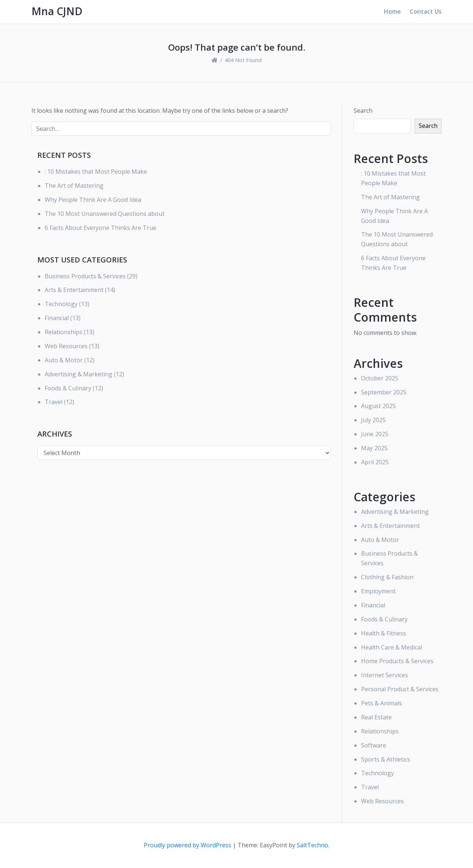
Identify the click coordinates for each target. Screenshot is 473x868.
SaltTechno (312, 845)
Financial (57, 318)
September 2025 (384, 392)
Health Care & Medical (392, 647)
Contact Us (426, 11)
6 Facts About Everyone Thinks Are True (101, 228)
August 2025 (378, 406)
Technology (61, 304)
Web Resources (66, 346)
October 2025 (380, 378)
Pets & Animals (382, 703)
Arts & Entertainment (74, 290)
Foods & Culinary (68, 388)
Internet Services (384, 675)
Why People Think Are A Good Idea (93, 200)
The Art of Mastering (74, 186)
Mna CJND (57, 11)
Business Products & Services (85, 276)
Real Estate (376, 717)
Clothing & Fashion (387, 577)
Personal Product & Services (400, 689)
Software (374, 745)
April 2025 (375, 462)
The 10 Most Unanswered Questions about (105, 214)
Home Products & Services (397, 661)
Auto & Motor (64, 360)
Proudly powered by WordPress (188, 845)
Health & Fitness (384, 633)
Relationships (64, 332)
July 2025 (373, 420)
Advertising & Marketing (79, 374)
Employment (378, 591)
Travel (54, 402)
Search (363, 111)
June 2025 (375, 434)
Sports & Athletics (386, 759)
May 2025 (374, 448)
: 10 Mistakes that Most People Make (96, 172)
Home (392, 11)
